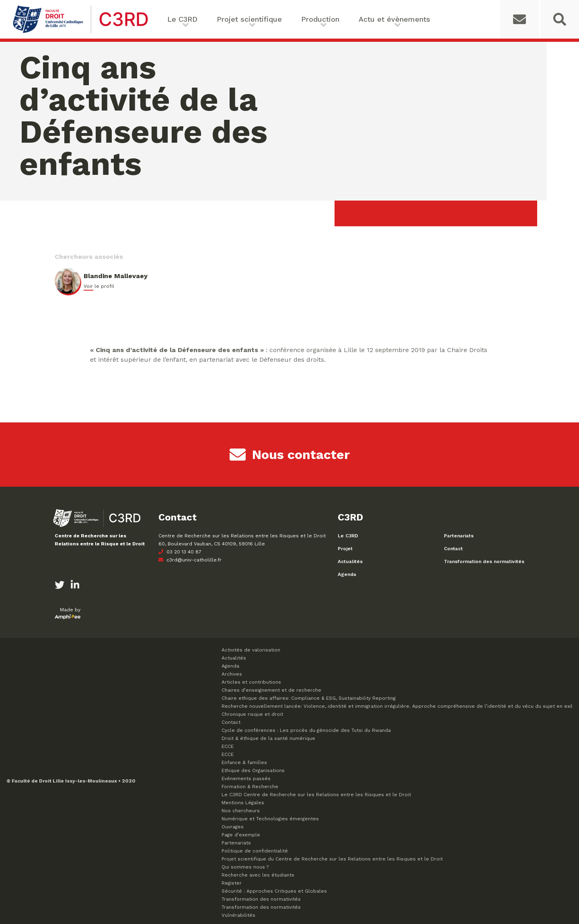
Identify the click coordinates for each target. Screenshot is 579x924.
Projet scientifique (249, 19)
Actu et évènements (394, 19)
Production (320, 19)
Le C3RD (182, 19)
